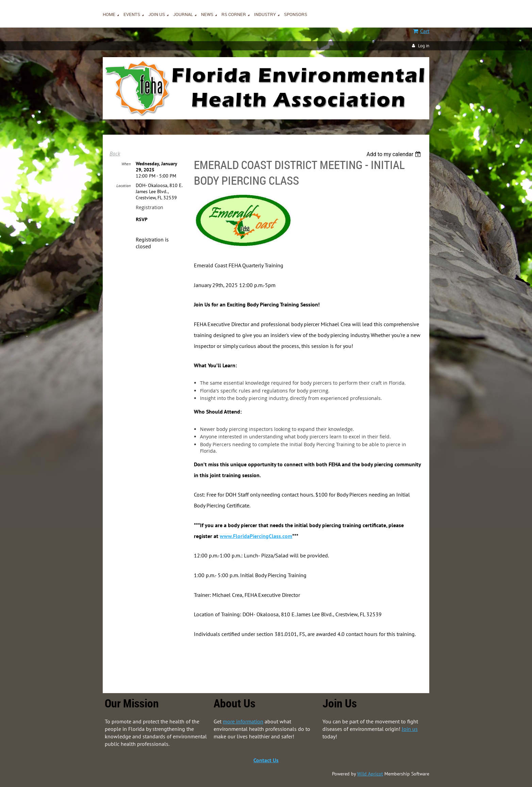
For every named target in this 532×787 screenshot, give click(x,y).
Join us (410, 729)
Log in (424, 46)
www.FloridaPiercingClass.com (256, 536)
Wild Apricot (370, 774)
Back (115, 153)
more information (243, 721)
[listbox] (394, 154)
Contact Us (266, 760)
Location (123, 186)
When (126, 164)
